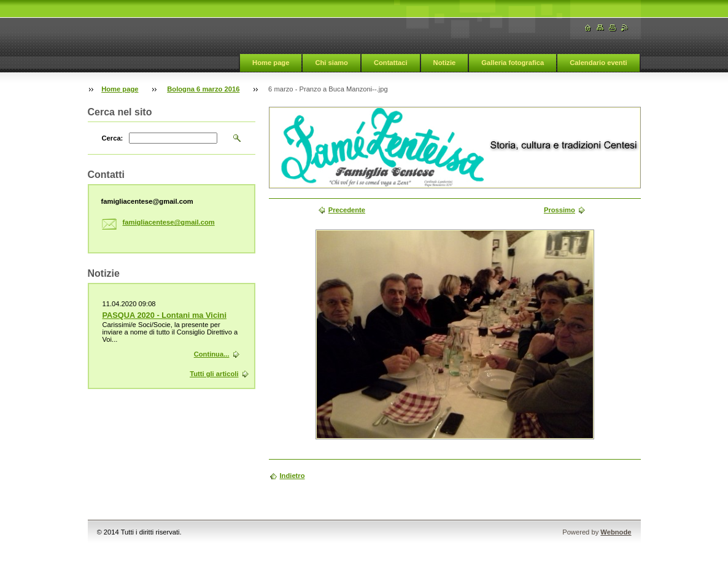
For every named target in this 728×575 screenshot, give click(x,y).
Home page (271, 63)
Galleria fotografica (513, 63)
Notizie (445, 63)
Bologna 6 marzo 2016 (203, 89)
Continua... (212, 354)
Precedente (347, 210)
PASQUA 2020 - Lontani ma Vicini (165, 315)
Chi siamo (331, 63)
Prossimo (560, 210)
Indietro (292, 476)
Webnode (616, 532)
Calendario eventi (598, 63)
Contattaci (391, 63)
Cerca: (113, 138)
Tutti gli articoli (214, 374)
